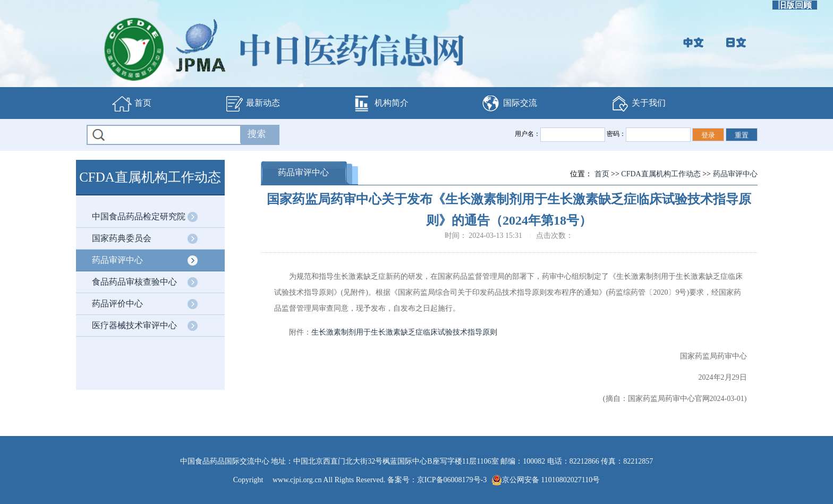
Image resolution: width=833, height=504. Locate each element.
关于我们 (637, 104)
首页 (132, 104)
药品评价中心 (117, 304)
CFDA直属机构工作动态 (661, 174)
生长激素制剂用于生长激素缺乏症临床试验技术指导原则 (404, 332)
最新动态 (252, 104)
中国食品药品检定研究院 (139, 216)
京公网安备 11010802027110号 (546, 480)
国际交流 (509, 104)
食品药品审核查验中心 (134, 282)
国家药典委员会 (122, 238)
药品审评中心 (117, 260)
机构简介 (380, 104)
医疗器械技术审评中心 (134, 325)
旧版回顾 (795, 5)
